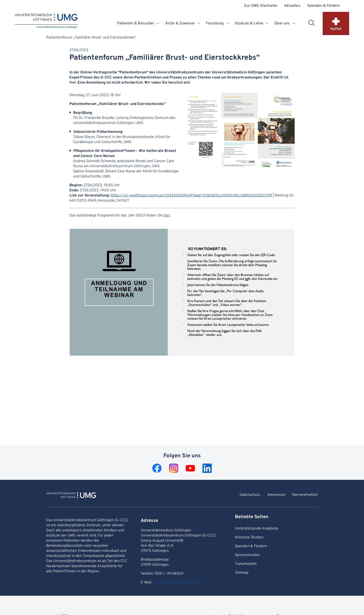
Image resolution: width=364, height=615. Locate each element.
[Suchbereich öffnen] (312, 23)
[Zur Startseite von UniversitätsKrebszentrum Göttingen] (71, 496)
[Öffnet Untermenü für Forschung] (228, 23)
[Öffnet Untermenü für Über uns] (294, 23)
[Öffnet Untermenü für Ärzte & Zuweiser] (199, 23)
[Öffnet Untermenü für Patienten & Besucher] (158, 23)
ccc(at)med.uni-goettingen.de (177, 582)
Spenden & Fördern (324, 6)
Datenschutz (250, 495)
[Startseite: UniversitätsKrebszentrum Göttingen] (46, 21)
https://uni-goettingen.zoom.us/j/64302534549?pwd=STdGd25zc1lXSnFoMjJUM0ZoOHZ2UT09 (191, 196)
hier (167, 216)
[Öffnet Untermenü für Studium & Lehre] (267, 23)
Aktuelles (292, 6)
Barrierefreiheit (305, 495)
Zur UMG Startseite (260, 6)
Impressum (276, 495)
